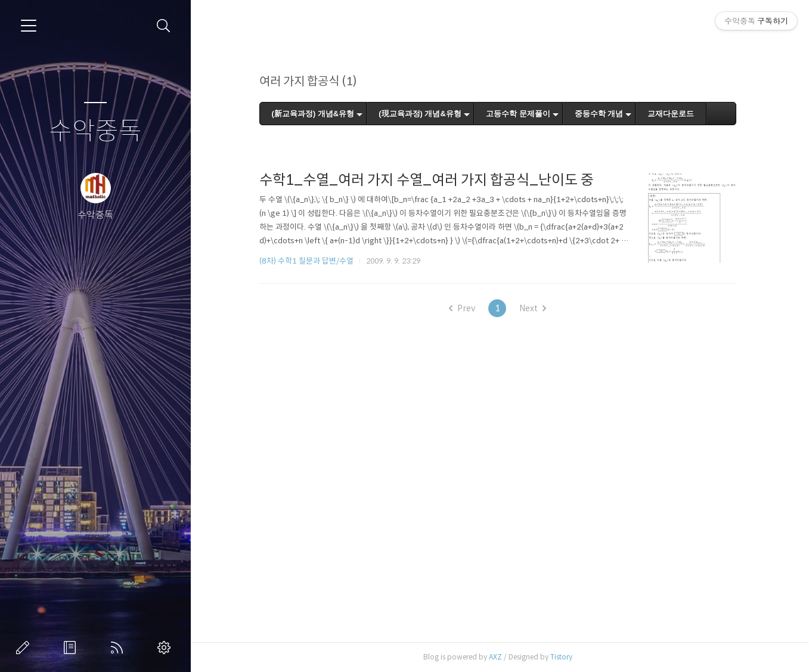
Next (533, 308)
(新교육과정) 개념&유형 (313, 114)
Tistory (561, 657)
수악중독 (95, 131)
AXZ (495, 657)
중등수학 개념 (599, 114)
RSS (119, 648)
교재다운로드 (671, 114)
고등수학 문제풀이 (518, 114)
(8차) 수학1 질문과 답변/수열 (306, 261)
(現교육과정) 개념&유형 (420, 114)
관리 (166, 648)
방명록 (72, 648)
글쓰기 (25, 648)
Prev (462, 308)
